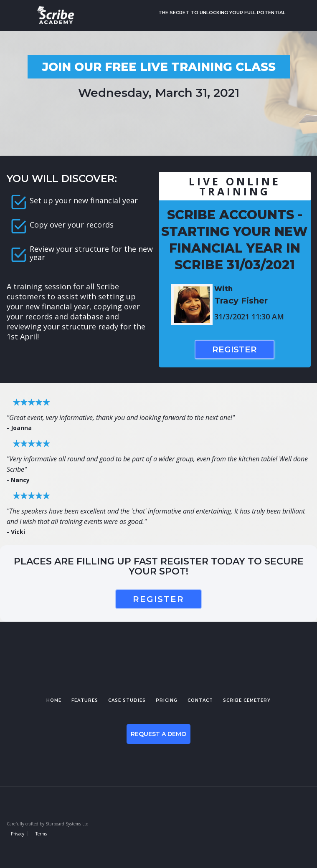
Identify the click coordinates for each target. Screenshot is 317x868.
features (85, 700)
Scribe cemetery (247, 700)
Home (54, 700)
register (158, 599)
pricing (167, 700)
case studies (127, 700)
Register (235, 349)
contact (200, 700)
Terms (41, 834)
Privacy (18, 834)
